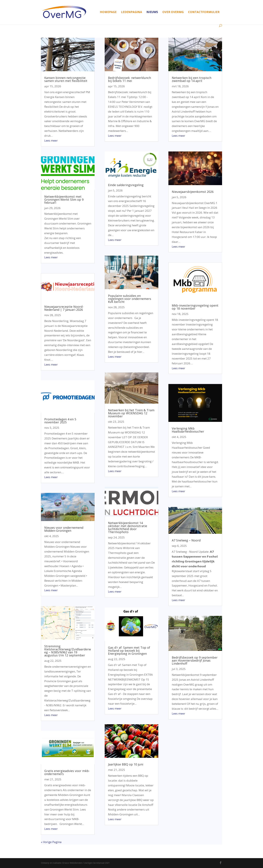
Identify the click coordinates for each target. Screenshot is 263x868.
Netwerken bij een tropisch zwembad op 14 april (192, 79)
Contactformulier (204, 12)
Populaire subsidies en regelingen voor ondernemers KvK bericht (130, 299)
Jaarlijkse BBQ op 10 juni (126, 764)
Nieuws (152, 12)
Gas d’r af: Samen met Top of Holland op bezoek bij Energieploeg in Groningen (129, 651)
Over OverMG (173, 12)
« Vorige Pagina (51, 842)
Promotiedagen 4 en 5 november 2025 (60, 421)
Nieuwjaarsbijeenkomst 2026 (193, 192)
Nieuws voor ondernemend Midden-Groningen (64, 529)
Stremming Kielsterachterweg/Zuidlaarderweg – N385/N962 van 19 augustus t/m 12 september (68, 651)
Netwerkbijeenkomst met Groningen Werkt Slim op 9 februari (64, 200)
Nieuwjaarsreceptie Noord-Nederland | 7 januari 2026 (64, 308)
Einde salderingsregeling (126, 185)
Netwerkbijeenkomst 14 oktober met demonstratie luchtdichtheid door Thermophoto (128, 527)
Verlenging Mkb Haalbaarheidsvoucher (188, 430)
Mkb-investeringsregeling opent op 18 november (195, 307)
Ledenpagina (131, 12)
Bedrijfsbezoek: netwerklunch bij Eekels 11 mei (129, 79)
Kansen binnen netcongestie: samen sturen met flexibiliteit (66, 79)
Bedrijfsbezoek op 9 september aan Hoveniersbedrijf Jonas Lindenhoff (195, 660)
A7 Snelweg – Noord (186, 540)
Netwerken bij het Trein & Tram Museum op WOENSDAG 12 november (131, 413)
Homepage (108, 12)
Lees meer (51, 140)
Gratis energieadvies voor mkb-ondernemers (67, 772)
